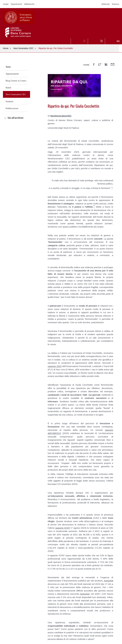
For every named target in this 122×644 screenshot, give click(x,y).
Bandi (8, 88)
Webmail (105, 4)
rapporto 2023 (55, 366)
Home (6, 48)
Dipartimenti (16, 4)
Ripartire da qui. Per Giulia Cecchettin (56, 48)
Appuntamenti (12, 74)
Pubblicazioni (12, 108)
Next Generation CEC (23, 48)
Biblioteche (29, 4)
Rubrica (116, 4)
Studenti (9, 101)
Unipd (6, 4)
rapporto (60, 528)
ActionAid (109, 581)
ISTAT (67, 528)
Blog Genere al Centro (16, 81)
